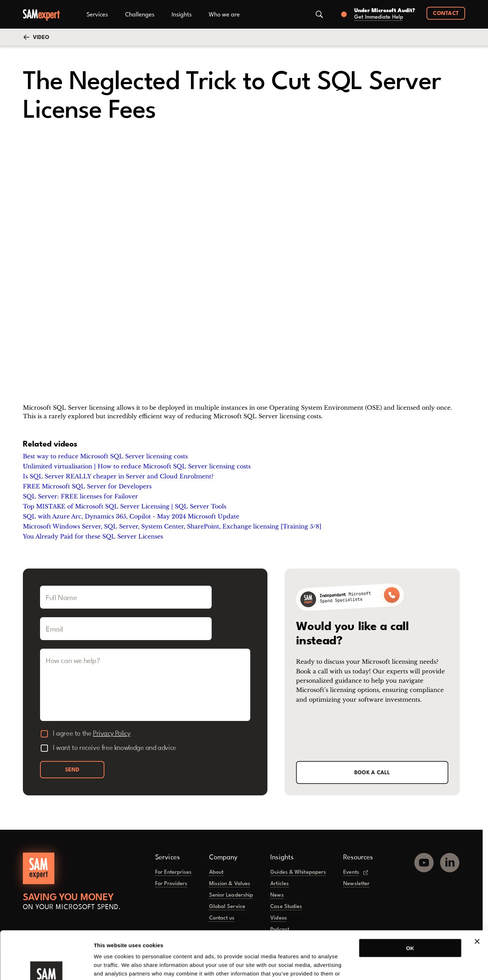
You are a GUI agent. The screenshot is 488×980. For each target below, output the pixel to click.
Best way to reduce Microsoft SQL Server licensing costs (105, 456)
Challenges (140, 15)
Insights (182, 15)
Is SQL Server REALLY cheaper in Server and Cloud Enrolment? (118, 476)
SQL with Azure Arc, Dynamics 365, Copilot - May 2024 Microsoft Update (131, 516)
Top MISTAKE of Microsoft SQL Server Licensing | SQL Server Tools (125, 506)
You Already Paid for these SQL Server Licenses (93, 536)
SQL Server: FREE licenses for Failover (80, 496)
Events (356, 872)
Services (97, 15)
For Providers (171, 884)
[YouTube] (424, 860)
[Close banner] (477, 896)
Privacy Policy (112, 734)
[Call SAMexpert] (350, 597)
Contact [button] (446, 14)
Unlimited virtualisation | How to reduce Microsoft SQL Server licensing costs (137, 466)
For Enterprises (174, 872)
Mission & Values (230, 884)
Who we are (224, 15)
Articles (280, 884)
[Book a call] (376, 14)
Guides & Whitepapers (298, 872)
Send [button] (72, 770)
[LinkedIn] (450, 860)
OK (410, 903)
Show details (375, 966)
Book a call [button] (372, 773)
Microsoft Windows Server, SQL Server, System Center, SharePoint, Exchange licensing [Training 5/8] (172, 526)
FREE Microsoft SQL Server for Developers (87, 486)
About (216, 872)
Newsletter (356, 884)
